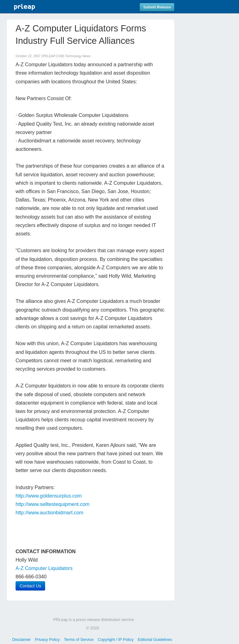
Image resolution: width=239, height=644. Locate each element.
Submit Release (157, 7)
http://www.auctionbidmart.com (49, 513)
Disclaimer (21, 639)
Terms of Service (79, 639)
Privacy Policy (47, 639)
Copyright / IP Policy (116, 639)
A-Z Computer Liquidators (44, 568)
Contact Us (30, 586)
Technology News (78, 56)
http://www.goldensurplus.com (49, 496)
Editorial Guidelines (155, 639)
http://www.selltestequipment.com (52, 504)
